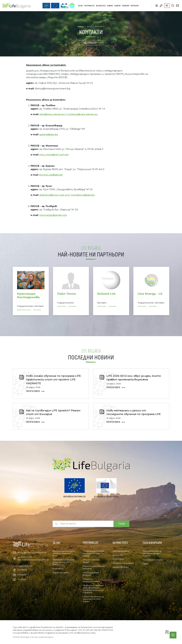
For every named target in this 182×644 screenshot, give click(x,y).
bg (167, 6)
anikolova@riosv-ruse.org (54, 195)
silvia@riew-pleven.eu (52, 114)
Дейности (118, 555)
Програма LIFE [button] (89, 6)
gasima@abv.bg (49, 135)
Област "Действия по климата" (94, 567)
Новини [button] (110, 6)
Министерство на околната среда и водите (152, 553)
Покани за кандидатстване (91, 580)
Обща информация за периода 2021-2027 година (93, 553)
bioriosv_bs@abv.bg (51, 175)
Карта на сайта (61, 573)
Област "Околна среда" (91, 561)
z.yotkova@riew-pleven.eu (82, 114)
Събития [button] (117, 6)
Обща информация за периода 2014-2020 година (93, 599)
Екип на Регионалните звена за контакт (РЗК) (64, 562)
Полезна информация (123, 563)
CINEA (145, 564)
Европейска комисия (153, 560)
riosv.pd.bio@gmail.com (53, 215)
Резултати (118, 559)
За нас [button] (80, 6)
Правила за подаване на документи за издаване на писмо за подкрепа (93, 589)
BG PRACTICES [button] (101, 6)
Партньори (135, 6)
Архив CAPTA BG (121, 567)
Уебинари (126, 6)
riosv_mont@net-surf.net (54, 155)
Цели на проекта (121, 551)
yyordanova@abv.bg (83, 195)
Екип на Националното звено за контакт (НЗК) (64, 553)
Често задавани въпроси (91, 574)
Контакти (58, 569)
